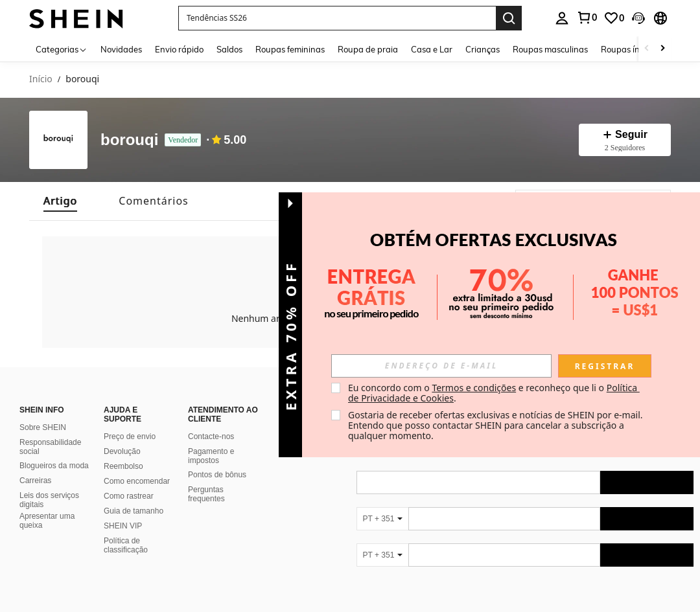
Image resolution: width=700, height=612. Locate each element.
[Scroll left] (647, 49)
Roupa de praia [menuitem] (368, 49)
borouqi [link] (82, 79)
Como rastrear (129, 481)
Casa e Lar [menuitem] (432, 49)
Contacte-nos (211, 421)
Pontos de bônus (217, 459)
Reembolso (123, 451)
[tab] (60, 201)
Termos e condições (474, 388)
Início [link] (41, 79)
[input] (441, 366)
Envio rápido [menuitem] (179, 49)
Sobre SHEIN (43, 412)
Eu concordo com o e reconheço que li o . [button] (494, 393)
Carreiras (35, 465)
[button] (337, 18)
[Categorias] (62, 49)
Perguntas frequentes (206, 479)
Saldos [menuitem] (229, 49)
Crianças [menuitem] (483, 49)
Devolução (122, 436)
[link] (614, 18)
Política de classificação (126, 530)
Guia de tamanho (134, 495)
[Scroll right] (662, 49)
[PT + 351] (382, 503)
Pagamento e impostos (211, 440)
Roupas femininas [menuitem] (290, 49)
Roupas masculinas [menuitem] (550, 49)
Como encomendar (137, 466)
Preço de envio (130, 421)
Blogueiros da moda (54, 450)
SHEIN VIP (123, 510)
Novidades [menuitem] (121, 49)
